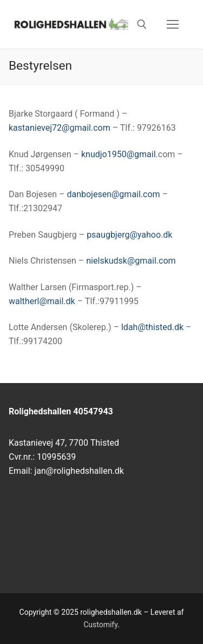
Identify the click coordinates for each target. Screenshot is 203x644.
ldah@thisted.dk (151, 327)
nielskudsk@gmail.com (131, 261)
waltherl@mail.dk (42, 301)
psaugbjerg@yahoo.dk (128, 235)
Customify (100, 625)
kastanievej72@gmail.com (60, 128)
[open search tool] (142, 24)
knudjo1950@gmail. (120, 154)
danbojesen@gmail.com (113, 194)
